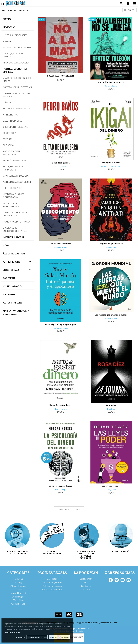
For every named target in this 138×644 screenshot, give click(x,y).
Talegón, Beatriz (111, 86)
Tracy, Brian (111, 490)
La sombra (111, 405)
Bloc (86, 582)
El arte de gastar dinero (61, 405)
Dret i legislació (13, 188)
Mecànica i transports (16, 109)
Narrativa (18, 579)
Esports (8, 139)
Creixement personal (15, 127)
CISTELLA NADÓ (121, 551)
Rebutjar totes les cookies (37, 637)
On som (86, 589)
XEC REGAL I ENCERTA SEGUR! (52, 552)
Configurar (20, 637)
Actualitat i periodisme (17, 47)
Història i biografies (15, 35)
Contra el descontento (61, 244)
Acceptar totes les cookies (59, 637)
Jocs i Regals (11, 270)
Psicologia (10, 133)
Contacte (86, 586)
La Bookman (86, 579)
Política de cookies (52, 586)
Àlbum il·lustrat (18, 586)
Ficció (7, 19)
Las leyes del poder (111, 486)
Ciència (7, 102)
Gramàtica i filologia (16, 176)
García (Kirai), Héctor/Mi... (111, 166)
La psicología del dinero (61, 486)
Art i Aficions (12, 262)
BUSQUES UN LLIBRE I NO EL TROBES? (17, 552)
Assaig (7, 41)
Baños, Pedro (61, 167)
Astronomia (10, 115)
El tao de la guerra (61, 163)
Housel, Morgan (61, 409)
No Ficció (9, 27)
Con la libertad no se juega (111, 82)
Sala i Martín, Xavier (61, 328)
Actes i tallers (13, 303)
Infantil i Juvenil (14, 237)
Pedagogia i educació (16, 63)
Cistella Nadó (12, 286)
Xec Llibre (18, 600)
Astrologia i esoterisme (17, 182)
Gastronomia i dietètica (18, 87)
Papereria (9, 278)
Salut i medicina (12, 121)
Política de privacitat (52, 589)
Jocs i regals (18, 597)
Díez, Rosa (111, 409)
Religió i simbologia (15, 160)
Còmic (7, 245)
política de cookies (12, 632)
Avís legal (52, 579)
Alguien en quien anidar (111, 244)
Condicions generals (52, 582)
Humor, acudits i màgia (16, 222)
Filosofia (8, 145)
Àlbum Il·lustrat (14, 253)
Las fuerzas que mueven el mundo (111, 315)
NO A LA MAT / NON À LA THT (61, 76)
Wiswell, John (111, 247)
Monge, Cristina (61, 247)
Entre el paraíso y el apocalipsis (61, 324)
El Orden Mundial (111, 319)
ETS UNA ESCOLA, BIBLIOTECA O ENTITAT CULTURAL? (86, 555)
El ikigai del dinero (111, 163)
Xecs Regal (10, 294)
